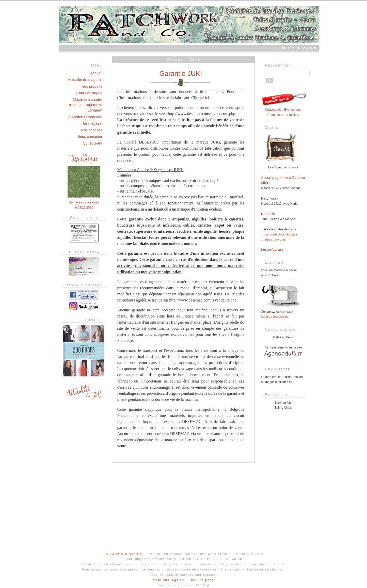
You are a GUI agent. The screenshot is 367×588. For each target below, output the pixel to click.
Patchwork (270, 198)
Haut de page (202, 580)
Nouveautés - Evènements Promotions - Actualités (284, 110)
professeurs (276, 250)
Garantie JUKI (181, 74)
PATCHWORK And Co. (123, 554)
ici (207, 98)
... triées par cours (273, 240)
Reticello (268, 214)
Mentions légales (169, 580)
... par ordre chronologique (279, 234)
